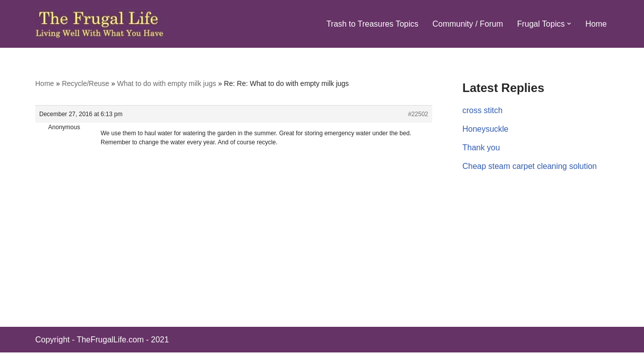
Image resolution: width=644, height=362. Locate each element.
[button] (569, 24)
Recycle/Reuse (86, 83)
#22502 (418, 114)
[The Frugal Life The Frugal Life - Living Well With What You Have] (100, 24)
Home (596, 24)
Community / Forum (467, 24)
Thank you (481, 148)
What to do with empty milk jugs (167, 83)
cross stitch (482, 110)
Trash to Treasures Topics (372, 24)
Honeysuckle (486, 129)
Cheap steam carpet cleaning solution (530, 166)
